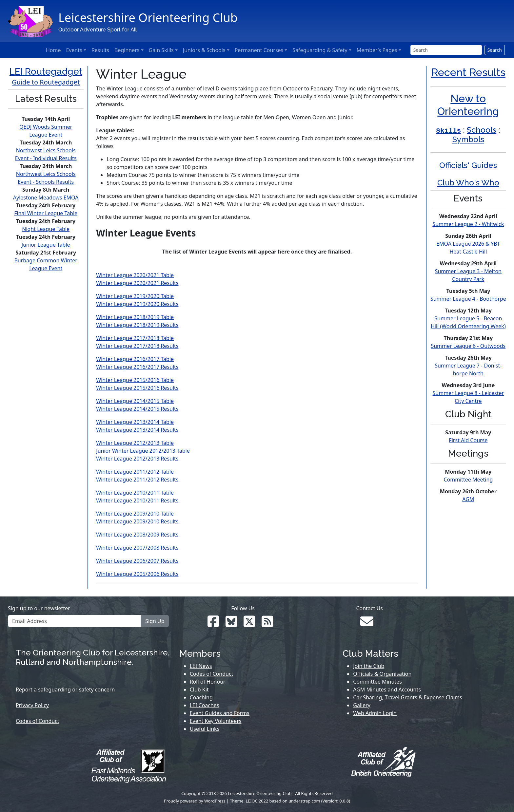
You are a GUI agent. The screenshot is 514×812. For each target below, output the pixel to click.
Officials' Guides (468, 165)
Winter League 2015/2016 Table (135, 380)
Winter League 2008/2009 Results (137, 535)
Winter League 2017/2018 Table (135, 338)
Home (53, 50)
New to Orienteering (468, 105)
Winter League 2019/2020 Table (135, 296)
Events (74, 50)
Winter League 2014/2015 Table (135, 401)
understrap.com (304, 801)
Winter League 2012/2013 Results (137, 459)
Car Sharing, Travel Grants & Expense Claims (407, 697)
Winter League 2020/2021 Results (137, 283)
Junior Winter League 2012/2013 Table (143, 451)
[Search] (446, 50)
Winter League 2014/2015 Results (137, 409)
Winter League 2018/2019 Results (137, 325)
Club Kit (199, 689)
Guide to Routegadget (46, 82)
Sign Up (155, 621)
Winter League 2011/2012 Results (137, 480)
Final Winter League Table (46, 213)
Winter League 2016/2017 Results (137, 367)
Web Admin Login (375, 713)
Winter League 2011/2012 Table (135, 472)
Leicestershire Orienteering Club (148, 18)
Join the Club (369, 666)
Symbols (468, 139)
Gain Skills (161, 50)
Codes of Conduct (38, 721)
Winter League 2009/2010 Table (135, 514)
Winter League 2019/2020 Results (137, 304)
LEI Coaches (205, 705)
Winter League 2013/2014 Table (135, 422)
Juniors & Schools (204, 50)
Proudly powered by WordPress (195, 801)
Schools (482, 130)
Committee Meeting (468, 480)
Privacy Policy (32, 705)
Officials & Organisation (382, 674)
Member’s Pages (377, 50)
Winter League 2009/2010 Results (137, 521)
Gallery (362, 705)
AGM (468, 499)
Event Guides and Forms (220, 713)
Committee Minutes (377, 682)
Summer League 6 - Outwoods (468, 346)
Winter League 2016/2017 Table (135, 359)
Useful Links (205, 729)
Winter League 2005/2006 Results (137, 574)
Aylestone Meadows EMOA (46, 198)
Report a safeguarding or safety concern (65, 689)
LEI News (201, 666)
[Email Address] (75, 621)
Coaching (201, 697)
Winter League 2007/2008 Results (137, 548)
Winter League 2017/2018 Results (137, 346)
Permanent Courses (259, 50)
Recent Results (468, 72)
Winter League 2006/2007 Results (137, 561)
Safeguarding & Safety (320, 50)
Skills (449, 131)
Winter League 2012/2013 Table (135, 443)
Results (100, 50)
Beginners (127, 50)
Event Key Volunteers (216, 721)
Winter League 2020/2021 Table (135, 275)
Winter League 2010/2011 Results (137, 500)
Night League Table (46, 229)
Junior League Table (46, 245)
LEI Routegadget (46, 72)
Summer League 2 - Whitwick (468, 224)
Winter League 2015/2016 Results (137, 388)
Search (495, 50)
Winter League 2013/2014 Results (137, 430)
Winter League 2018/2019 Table (135, 317)
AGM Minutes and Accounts (387, 689)
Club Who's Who (468, 183)
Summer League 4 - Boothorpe (468, 299)
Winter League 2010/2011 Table (135, 493)
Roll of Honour (208, 682)
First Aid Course (468, 440)
